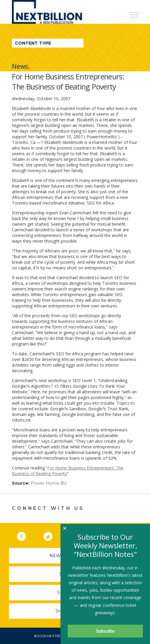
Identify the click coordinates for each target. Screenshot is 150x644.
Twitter (52, 535)
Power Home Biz (49, 483)
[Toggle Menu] (134, 15)
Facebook (26, 535)
